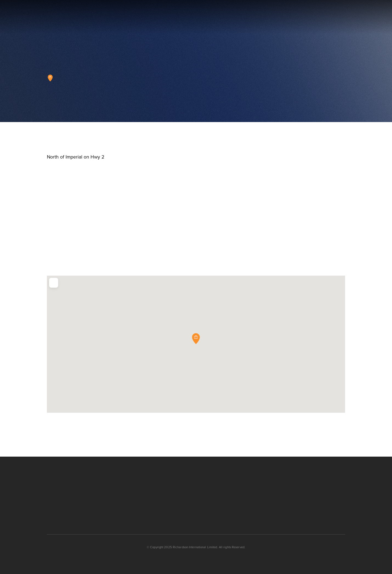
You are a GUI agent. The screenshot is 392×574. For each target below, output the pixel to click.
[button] (344, 17)
